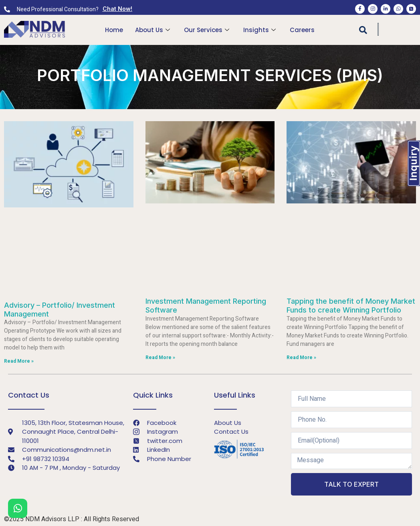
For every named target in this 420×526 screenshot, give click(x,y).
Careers (302, 30)
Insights (260, 30)
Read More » (19, 361)
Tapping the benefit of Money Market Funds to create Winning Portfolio (351, 306)
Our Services (208, 30)
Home (114, 30)
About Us (153, 30)
